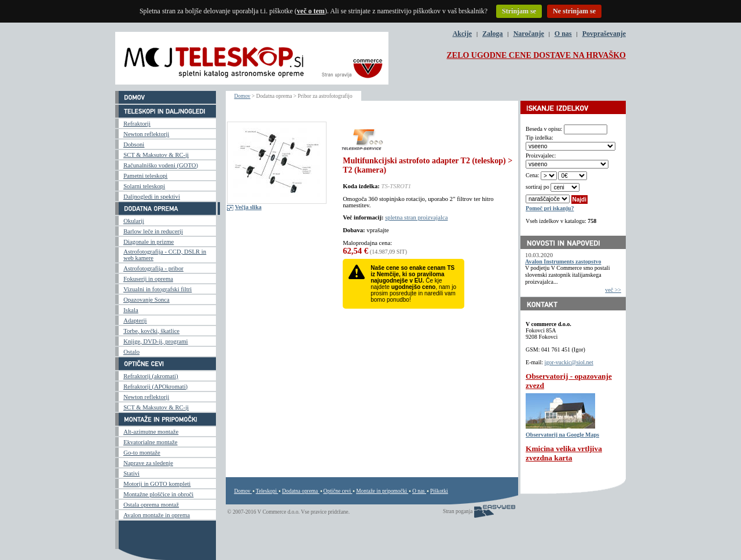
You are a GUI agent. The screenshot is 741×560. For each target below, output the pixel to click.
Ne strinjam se (574, 11)
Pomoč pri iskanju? (550, 208)
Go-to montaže (142, 453)
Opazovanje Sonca (146, 300)
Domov (243, 96)
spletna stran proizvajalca (416, 217)
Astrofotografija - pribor (153, 268)
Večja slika (248, 207)
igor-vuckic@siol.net (569, 362)
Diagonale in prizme (148, 242)
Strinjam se (519, 11)
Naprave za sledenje (148, 463)
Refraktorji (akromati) (151, 376)
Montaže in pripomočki (381, 491)
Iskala (131, 310)
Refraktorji (137, 124)
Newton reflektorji (146, 134)
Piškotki (439, 491)
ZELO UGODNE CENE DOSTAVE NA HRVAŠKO (536, 55)
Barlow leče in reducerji (153, 231)
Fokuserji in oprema (148, 279)
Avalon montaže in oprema (157, 515)
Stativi (131, 473)
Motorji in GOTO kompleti (157, 484)
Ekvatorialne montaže (150, 442)
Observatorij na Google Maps (562, 435)
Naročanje (529, 34)
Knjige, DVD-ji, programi (155, 341)
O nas (563, 34)
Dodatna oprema (300, 491)
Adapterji (135, 321)
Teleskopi (266, 491)
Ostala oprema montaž (151, 505)
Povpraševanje (604, 34)
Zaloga (492, 34)
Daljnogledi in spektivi (152, 197)
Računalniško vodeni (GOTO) (161, 165)
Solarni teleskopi (144, 186)
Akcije (462, 34)
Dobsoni (134, 144)
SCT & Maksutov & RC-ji (156, 155)
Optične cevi (337, 491)
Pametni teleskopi (145, 176)
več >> (613, 290)
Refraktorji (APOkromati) (155, 387)
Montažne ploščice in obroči (158, 494)
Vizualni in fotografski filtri (157, 289)
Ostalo (131, 352)
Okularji (134, 221)
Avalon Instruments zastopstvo (563, 261)
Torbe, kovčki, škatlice (151, 331)
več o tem (311, 11)
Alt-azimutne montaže (151, 432)
